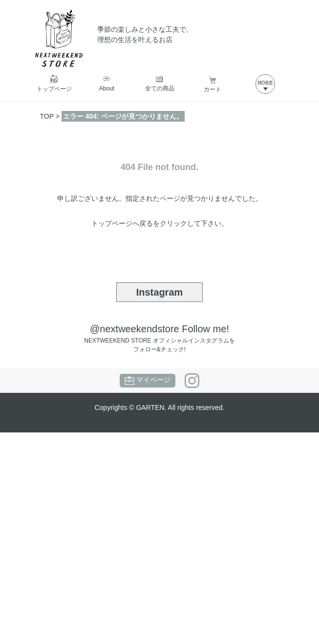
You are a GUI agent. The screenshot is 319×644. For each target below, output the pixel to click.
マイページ (148, 381)
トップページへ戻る (122, 223)
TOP (47, 116)
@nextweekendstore (135, 329)
